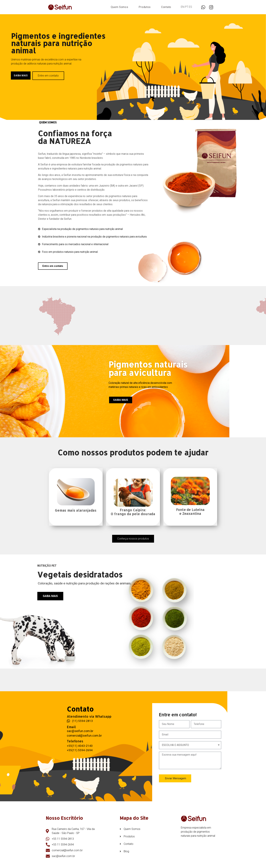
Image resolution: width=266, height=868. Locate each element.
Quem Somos (119, 7)
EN (183, 7)
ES (190, 7)
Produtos (145, 7)
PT (187, 7)
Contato (166, 7)
